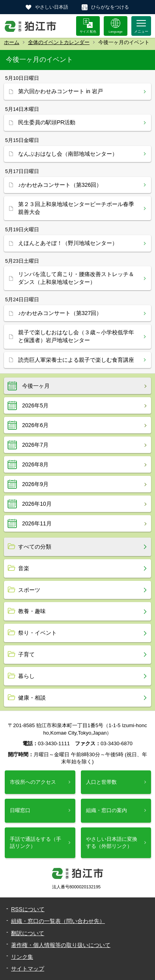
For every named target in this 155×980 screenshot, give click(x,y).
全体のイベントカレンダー (59, 42)
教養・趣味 (32, 611)
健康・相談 (32, 698)
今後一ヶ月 (36, 386)
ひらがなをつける (110, 7)
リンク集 (22, 957)
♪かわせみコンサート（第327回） (60, 313)
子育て (26, 654)
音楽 (24, 568)
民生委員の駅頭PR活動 (47, 122)
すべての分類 (35, 547)
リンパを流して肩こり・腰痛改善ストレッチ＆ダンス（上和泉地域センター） (76, 278)
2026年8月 (35, 464)
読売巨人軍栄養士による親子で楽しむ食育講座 (76, 360)
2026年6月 (35, 425)
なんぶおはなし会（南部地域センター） (68, 154)
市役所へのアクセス (33, 782)
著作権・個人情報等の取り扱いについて (61, 945)
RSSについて (28, 909)
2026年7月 (35, 445)
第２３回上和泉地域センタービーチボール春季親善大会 (76, 208)
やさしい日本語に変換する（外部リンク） (112, 843)
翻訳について (28, 933)
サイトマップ (28, 969)
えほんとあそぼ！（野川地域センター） (68, 243)
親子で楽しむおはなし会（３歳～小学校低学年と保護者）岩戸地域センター (76, 336)
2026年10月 (37, 504)
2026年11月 (37, 523)
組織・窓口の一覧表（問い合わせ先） (58, 921)
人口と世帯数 (101, 782)
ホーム (12, 42)
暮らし (26, 676)
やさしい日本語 (52, 7)
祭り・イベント (37, 633)
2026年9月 (35, 484)
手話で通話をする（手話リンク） (35, 843)
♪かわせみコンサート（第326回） (60, 185)
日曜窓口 (20, 810)
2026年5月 (35, 405)
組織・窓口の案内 (106, 810)
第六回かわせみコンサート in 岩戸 (61, 91)
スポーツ (29, 590)
